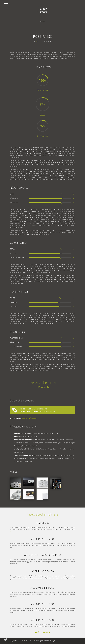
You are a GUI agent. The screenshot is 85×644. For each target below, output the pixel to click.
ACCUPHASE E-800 (42, 620)
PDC (56, 641)
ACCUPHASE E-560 (42, 604)
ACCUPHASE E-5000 (42, 587)
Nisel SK (23, 409)
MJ (37, 42)
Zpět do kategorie (43, 632)
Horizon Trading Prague (29, 411)
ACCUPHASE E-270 (42, 539)
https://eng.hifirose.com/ (29, 418)
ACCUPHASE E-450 (42, 571)
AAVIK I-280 (42, 523)
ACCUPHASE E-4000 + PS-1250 (43, 555)
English (42, 22)
